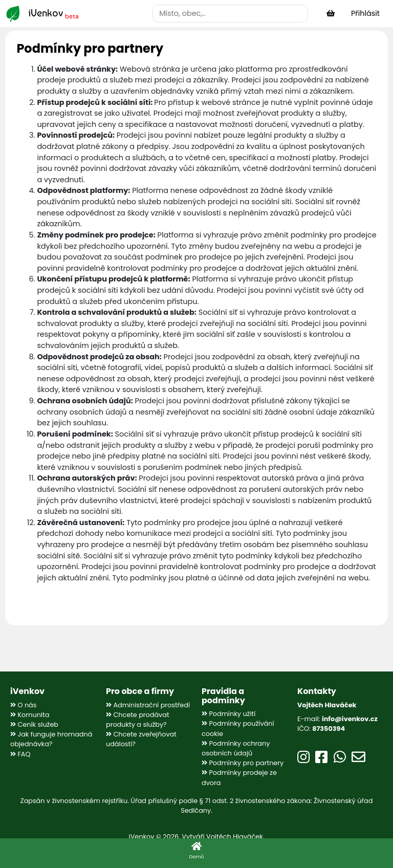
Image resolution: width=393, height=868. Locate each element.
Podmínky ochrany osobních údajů (236, 748)
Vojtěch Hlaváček (235, 837)
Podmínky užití (228, 714)
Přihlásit (365, 13)
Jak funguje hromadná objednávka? (51, 739)
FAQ (20, 754)
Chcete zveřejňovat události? (141, 739)
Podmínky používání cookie (238, 728)
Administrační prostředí (148, 705)
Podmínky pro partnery (243, 763)
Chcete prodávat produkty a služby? (138, 720)
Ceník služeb (34, 724)
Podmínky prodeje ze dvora (239, 777)
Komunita (30, 715)
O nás (23, 705)
